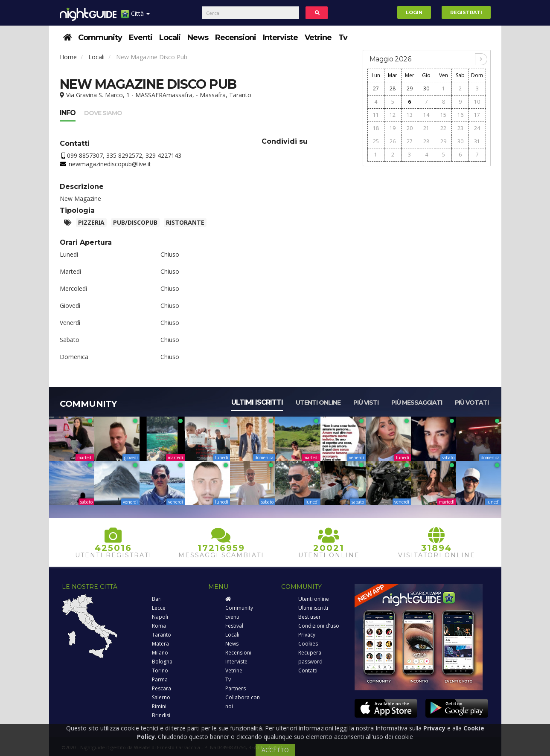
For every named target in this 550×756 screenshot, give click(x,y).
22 (443, 128)
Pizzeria (91, 222)
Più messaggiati (417, 403)
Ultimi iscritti (257, 402)
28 (393, 88)
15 (443, 115)
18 (376, 128)
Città (135, 17)
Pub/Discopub (135, 222)
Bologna (162, 662)
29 (410, 88)
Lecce (159, 608)
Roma (159, 626)
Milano (160, 653)
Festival (234, 626)
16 (460, 115)
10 (477, 102)
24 (477, 128)
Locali (170, 38)
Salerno (161, 697)
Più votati (472, 403)
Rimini (159, 706)
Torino (160, 671)
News (198, 38)
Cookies (308, 644)
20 (410, 128)
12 (393, 115)
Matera (160, 644)
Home (68, 57)
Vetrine (318, 38)
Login (414, 12)
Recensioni (236, 38)
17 (477, 115)
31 (477, 141)
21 (426, 128)
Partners (236, 688)
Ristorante (185, 222)
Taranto (162, 635)
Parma (160, 679)
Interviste (280, 38)
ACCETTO (275, 750)
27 (376, 88)
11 (376, 115)
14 (426, 115)
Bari (157, 599)
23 (460, 128)
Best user (310, 617)
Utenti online (318, 403)
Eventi (141, 38)
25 (376, 141)
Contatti (308, 671)
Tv (343, 38)
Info (68, 113)
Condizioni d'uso (319, 626)
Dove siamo (103, 113)
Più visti (366, 403)
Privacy (307, 635)
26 (393, 141)
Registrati (466, 12)
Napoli (160, 617)
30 (426, 88)
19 (393, 128)
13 (410, 115)
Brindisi (161, 715)
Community (100, 38)
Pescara (162, 688)
